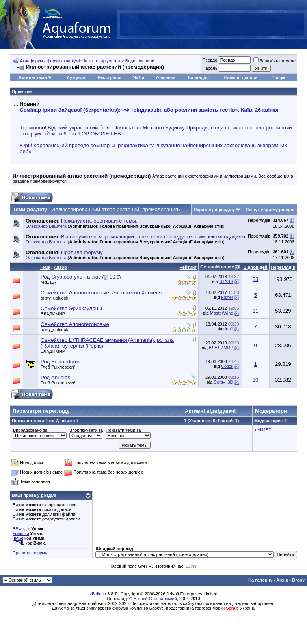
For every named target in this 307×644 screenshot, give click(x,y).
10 (256, 380)
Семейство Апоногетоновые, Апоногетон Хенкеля (101, 293)
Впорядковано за (30, 430)
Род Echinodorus (60, 362)
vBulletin (98, 594)
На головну (260, 580)
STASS (226, 281)
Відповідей (256, 267)
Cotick (227, 366)
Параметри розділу (215, 210)
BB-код (20, 529)
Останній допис (217, 267)
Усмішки (21, 534)
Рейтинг (188, 267)
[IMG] (18, 538)
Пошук (278, 77)
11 (256, 311)
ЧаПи (139, 77)
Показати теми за (123, 430)
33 (256, 279)
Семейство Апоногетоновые (75, 324)
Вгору (298, 580)
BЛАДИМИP (53, 314)
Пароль (210, 68)
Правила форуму (30, 553)
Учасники (165, 77)
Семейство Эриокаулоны (71, 308)
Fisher (227, 297)
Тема (45, 267)
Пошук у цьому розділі (270, 210)
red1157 (48, 282)
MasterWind (222, 313)
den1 (228, 329)
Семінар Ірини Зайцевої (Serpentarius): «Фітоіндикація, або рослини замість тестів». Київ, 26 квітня (149, 110)
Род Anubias (55, 377)
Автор (60, 267)
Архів (282, 580)
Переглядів (283, 267)
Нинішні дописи (240, 77)
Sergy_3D (224, 382)
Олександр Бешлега (46, 226)
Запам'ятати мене (274, 61)
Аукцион (76, 77)
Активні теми (33, 77)
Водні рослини (140, 61)
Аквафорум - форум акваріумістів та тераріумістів (70, 61)
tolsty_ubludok (54, 298)
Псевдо (210, 60)
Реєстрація (110, 77)
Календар (198, 77)
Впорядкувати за (86, 430)
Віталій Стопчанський (155, 599)
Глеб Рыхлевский (58, 367)
